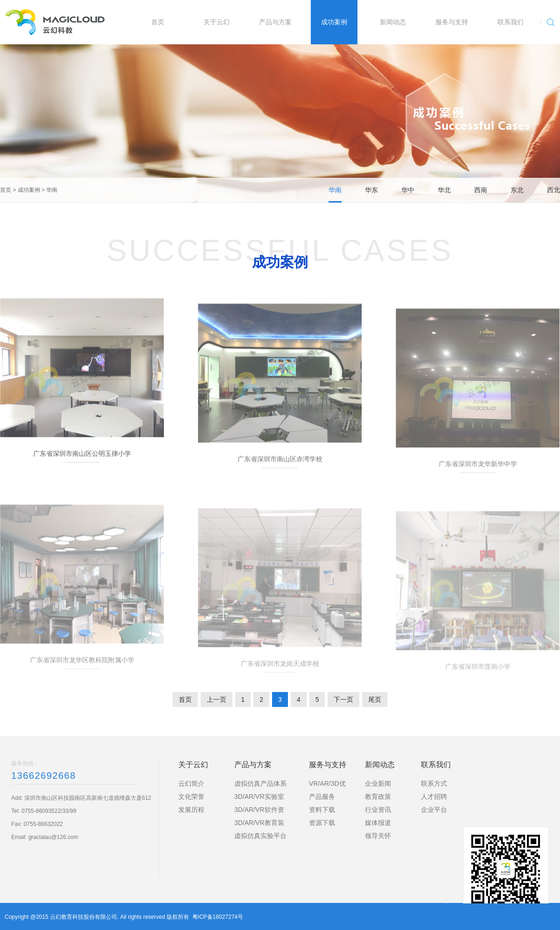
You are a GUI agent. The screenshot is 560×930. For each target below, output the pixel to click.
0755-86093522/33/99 (49, 811)
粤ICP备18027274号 (218, 917)
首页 (6, 190)
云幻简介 (191, 783)
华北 (444, 190)
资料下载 (322, 810)
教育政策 (378, 797)
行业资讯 (378, 810)
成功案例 (29, 190)
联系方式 (434, 783)
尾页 (375, 699)
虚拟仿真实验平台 (260, 836)
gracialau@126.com (53, 837)
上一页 (217, 699)
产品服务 (322, 797)
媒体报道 (378, 823)
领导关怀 (378, 836)
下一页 (343, 699)
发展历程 (191, 810)
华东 (371, 190)
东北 (517, 190)
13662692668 (44, 776)
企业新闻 (378, 783)
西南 (481, 190)
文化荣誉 (191, 797)
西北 (553, 190)
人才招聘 (434, 797)
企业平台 (434, 810)
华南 (52, 190)
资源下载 (322, 823)
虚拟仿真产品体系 (260, 783)
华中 (408, 190)
